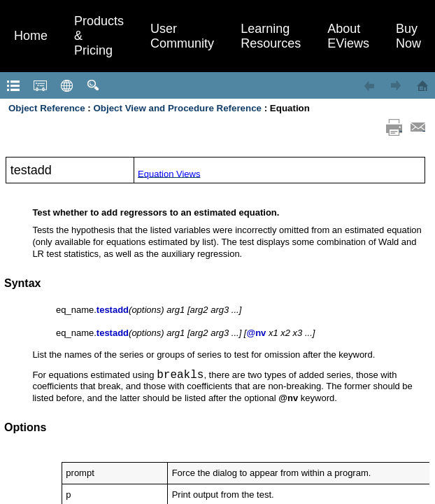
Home (31, 36)
